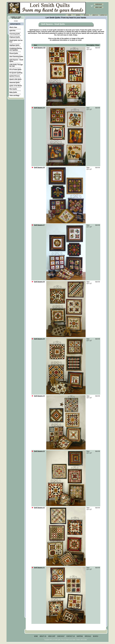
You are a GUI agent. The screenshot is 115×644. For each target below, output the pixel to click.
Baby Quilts (13, 92)
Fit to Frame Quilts (15, 69)
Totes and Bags (14, 96)
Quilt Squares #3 (39, 451)
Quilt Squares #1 (39, 568)
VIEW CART (52, 636)
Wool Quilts (13, 89)
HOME (36, 636)
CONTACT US (71, 636)
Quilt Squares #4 (39, 396)
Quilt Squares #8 (39, 167)
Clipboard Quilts (15, 37)
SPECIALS (88, 636)
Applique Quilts (14, 45)
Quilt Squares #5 (39, 339)
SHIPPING (80, 636)
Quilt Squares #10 (40, 48)
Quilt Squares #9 (39, 108)
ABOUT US (43, 636)
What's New (13, 27)
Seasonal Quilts (14, 83)
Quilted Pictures (15, 76)
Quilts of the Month (16, 86)
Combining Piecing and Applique (16, 49)
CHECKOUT (61, 636)
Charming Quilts (15, 34)
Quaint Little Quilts (15, 79)
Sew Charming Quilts (16, 57)
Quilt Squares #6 (39, 282)
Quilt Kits (12, 31)
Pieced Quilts (14, 53)
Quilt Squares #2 (39, 508)
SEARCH (96, 636)
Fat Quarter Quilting (16, 73)
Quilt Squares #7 (39, 225)
